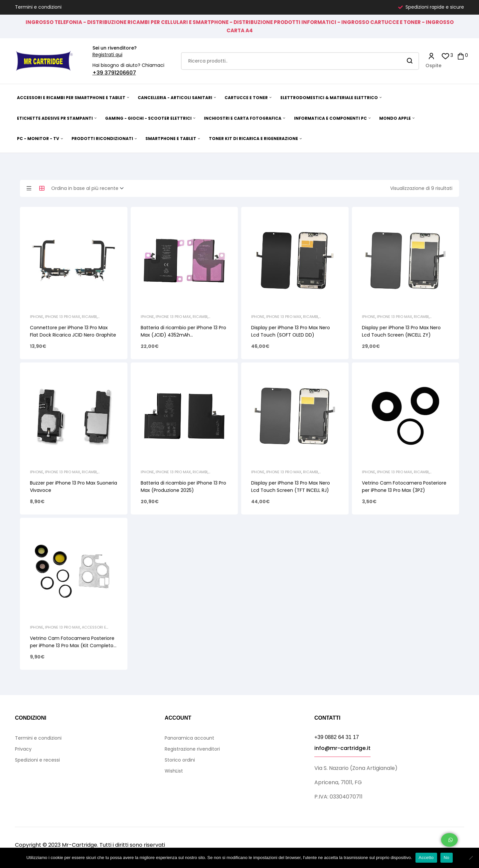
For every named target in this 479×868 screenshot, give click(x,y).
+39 (98, 73)
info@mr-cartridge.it (342, 748)
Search (410, 61)
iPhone (37, 317)
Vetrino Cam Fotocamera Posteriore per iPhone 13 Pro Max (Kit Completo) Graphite (73, 646)
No (447, 858)
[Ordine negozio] (89, 189)
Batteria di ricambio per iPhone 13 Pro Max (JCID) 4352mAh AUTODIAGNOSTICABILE (183, 335)
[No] (471, 858)
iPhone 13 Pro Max (63, 317)
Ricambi (89, 317)
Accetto (426, 858)
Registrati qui (107, 55)
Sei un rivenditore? (115, 48)
